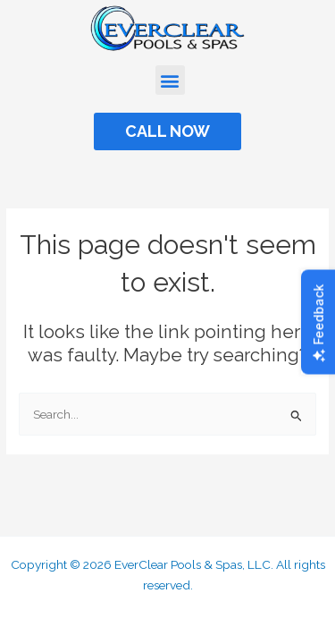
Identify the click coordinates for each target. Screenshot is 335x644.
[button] (170, 80)
